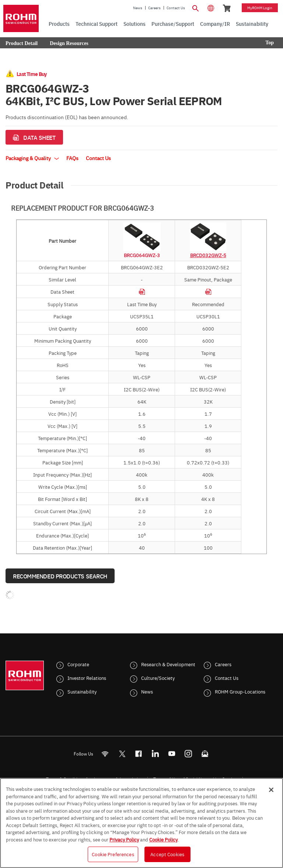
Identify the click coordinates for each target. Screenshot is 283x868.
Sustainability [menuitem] (252, 24)
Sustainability (82, 691)
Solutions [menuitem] (134, 24)
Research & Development (168, 664)
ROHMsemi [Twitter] (122, 754)
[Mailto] (205, 754)
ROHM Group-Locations (240, 691)
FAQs (72, 158)
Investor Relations (87, 678)
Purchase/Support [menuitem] (173, 24)
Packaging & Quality (32, 158)
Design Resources (69, 43)
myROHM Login (260, 8)
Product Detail (22, 43)
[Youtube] (172, 754)
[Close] (271, 790)
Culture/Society (158, 678)
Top (270, 43)
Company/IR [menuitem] (215, 24)
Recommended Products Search (60, 576)
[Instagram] (188, 754)
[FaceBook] (139, 754)
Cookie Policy (163, 839)
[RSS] (105, 754)
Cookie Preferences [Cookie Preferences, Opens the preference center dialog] (113, 854)
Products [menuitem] (59, 24)
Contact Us (176, 8)
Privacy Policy (124, 839)
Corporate (78, 664)
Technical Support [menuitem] (97, 24)
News (138, 8)
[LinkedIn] (155, 754)
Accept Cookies (167, 854)
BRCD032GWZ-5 (208, 255)
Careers (154, 8)
